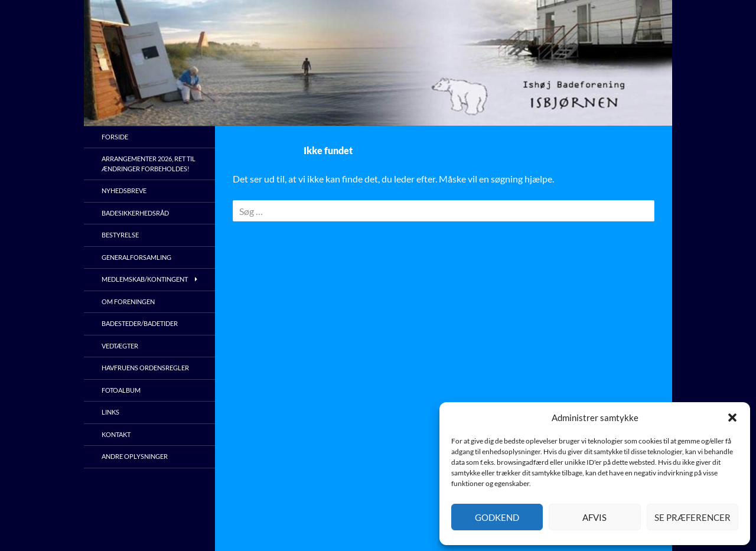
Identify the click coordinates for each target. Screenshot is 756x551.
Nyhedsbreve (124, 190)
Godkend (497, 517)
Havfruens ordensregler (145, 368)
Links (110, 412)
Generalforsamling (136, 257)
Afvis (594, 517)
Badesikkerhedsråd (135, 213)
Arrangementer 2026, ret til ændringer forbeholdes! (149, 164)
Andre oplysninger (135, 456)
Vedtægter (120, 346)
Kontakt (116, 434)
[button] (732, 418)
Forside (115, 137)
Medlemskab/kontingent (145, 279)
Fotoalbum (121, 390)
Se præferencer (693, 517)
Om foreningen (128, 301)
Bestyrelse (120, 235)
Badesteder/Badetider (140, 323)
